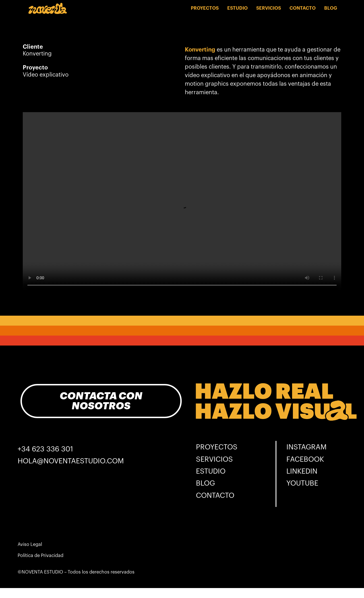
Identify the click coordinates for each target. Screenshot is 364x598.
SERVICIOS (269, 8)
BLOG (331, 8)
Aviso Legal (30, 544)
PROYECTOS (205, 8)
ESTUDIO (237, 8)
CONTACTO (303, 8)
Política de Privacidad (41, 556)
